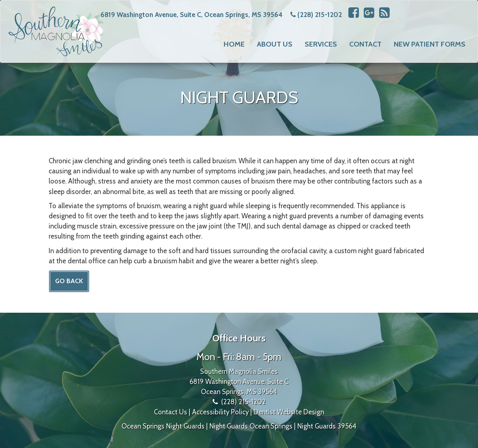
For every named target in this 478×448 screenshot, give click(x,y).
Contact (365, 44)
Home (234, 44)
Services (321, 44)
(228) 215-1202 (320, 15)
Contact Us (171, 412)
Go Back (69, 281)
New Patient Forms (430, 44)
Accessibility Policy (220, 412)
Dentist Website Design (289, 412)
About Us (275, 44)
